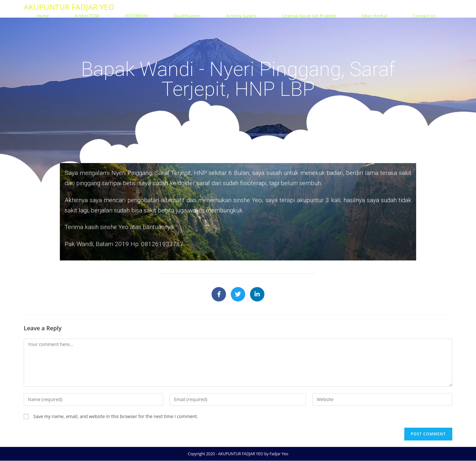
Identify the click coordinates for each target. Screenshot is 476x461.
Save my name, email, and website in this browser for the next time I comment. (116, 417)
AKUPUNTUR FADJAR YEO (69, 7)
